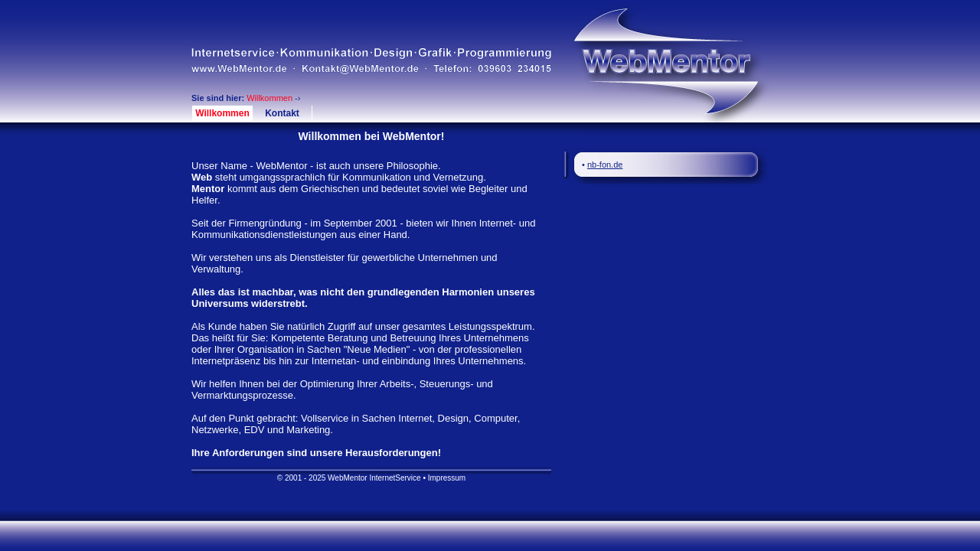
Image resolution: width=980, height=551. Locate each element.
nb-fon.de (605, 165)
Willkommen (222, 113)
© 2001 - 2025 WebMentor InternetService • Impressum (371, 478)
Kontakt (282, 113)
